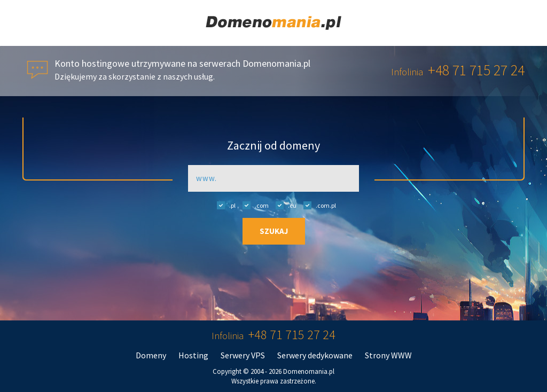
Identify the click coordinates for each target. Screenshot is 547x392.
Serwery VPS (243, 355)
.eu (283, 205)
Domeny (151, 355)
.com (253, 205)
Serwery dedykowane (315, 355)
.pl (224, 205)
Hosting (193, 355)
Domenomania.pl (309, 371)
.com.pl (317, 205)
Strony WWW (388, 355)
